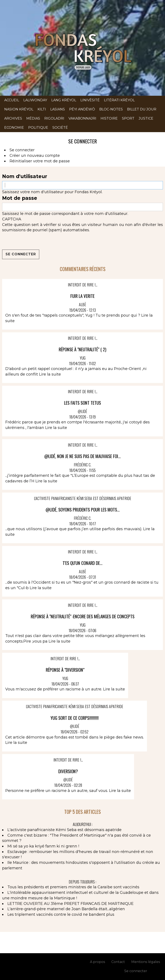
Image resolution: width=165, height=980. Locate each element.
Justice (146, 118)
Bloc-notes (111, 109)
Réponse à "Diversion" (65, 670)
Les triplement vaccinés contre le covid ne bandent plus (61, 914)
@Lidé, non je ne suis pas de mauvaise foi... (82, 456)
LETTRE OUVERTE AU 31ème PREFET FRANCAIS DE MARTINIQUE (71, 904)
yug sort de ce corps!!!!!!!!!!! (75, 718)
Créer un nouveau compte (35, 156)
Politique (38, 128)
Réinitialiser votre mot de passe (40, 161)
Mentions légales (146, 962)
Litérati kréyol (119, 100)
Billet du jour (142, 109)
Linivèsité (90, 100)
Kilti (42, 109)
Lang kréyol (64, 100)
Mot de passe (20, 198)
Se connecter (22, 150)
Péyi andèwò (82, 109)
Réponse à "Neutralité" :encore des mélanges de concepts (83, 616)
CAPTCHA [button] (12, 219)
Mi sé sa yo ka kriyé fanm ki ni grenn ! (43, 846)
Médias (33, 118)
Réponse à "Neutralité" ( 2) (82, 349)
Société (60, 128)
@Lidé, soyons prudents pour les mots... (83, 509)
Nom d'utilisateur (25, 176)
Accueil (12, 100)
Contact (118, 962)
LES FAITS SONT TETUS (82, 403)
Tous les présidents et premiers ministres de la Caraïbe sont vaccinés (73, 887)
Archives (13, 118)
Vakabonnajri (82, 118)
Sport (128, 118)
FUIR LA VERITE (82, 296)
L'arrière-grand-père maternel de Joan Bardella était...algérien (66, 909)
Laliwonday (35, 100)
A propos (97, 962)
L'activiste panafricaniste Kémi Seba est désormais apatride (64, 830)
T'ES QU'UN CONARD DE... (82, 563)
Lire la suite (50, 374)
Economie (14, 128)
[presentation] (34, 241)
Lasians (58, 109)
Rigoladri (54, 118)
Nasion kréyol (19, 109)
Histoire (109, 118)
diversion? (68, 771)
